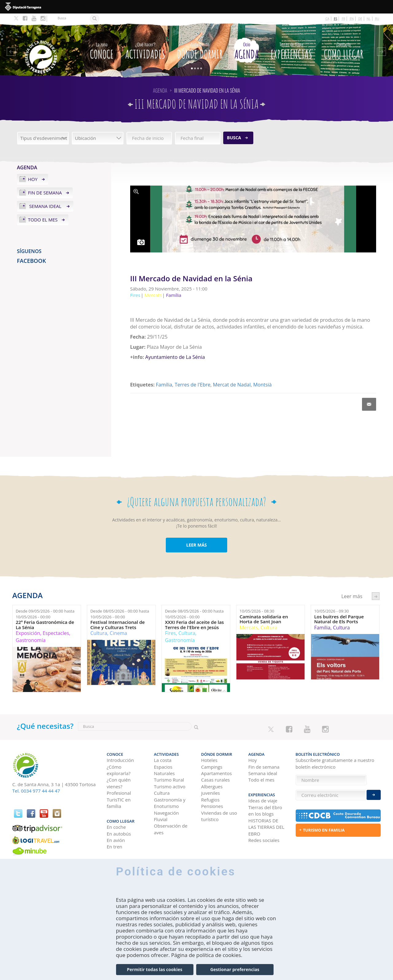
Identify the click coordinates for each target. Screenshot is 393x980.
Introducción (121, 760)
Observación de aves (171, 829)
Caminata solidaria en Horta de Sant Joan (264, 619)
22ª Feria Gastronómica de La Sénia (45, 625)
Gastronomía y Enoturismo (170, 803)
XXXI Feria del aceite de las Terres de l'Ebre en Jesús (194, 625)
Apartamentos (216, 773)
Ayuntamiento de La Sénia (174, 357)
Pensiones (212, 806)
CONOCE (102, 49)
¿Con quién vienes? (119, 783)
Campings (212, 767)
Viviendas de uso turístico (219, 816)
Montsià (263, 385)
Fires (170, 633)
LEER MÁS (196, 545)
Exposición (28, 633)
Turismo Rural (169, 780)
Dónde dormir (200, 49)
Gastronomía (31, 640)
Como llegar (344, 49)
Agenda (247, 49)
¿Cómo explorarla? (119, 770)
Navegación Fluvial (166, 816)
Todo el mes (43, 220)
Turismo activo (170, 786)
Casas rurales (215, 780)
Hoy (33, 179)
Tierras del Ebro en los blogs (265, 811)
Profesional (119, 793)
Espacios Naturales (164, 770)
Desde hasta (45, 614)
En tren (115, 847)
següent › (376, 596)
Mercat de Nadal (232, 385)
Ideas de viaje (263, 801)
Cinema (118, 633)
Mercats (249, 628)
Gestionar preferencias (235, 969)
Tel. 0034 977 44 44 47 (36, 791)
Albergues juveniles (212, 790)
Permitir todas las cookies (154, 969)
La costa (163, 760)
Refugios (210, 800)
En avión (116, 840)
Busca (234, 138)
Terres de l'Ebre (193, 385)
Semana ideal (45, 206)
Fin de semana (45, 193)
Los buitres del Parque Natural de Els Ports (339, 619)
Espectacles (56, 633)
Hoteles (209, 760)
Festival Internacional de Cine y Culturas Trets (117, 625)
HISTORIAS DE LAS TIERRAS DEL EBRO (266, 827)
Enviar (374, 795)
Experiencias (291, 49)
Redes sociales (264, 840)
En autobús (119, 834)
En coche (116, 827)
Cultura (99, 633)
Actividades (145, 49)
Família (164, 385)
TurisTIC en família (119, 803)
